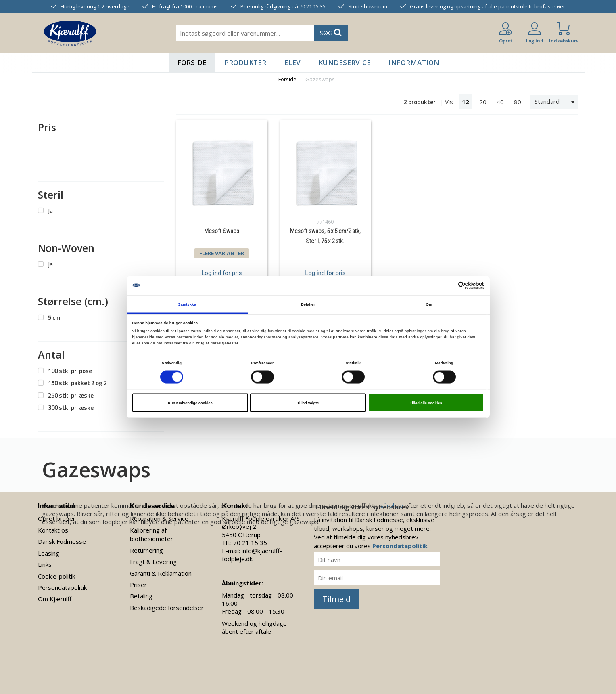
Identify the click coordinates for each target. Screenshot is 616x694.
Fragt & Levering (153, 562)
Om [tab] (429, 304)
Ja (50, 210)
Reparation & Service (159, 518)
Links (45, 564)
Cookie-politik (56, 576)
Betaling (141, 596)
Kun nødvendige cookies (190, 403)
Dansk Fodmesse (62, 541)
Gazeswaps (320, 79)
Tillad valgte (308, 403)
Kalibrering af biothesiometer (151, 534)
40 (500, 102)
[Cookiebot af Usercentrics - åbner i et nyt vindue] (448, 286)
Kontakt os (53, 530)
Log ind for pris (221, 273)
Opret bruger (57, 518)
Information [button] (414, 62)
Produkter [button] (245, 62)
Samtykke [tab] (187, 304)
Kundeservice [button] (345, 62)
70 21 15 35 (250, 543)
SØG (331, 32)
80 (518, 102)
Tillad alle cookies (426, 403)
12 (466, 102)
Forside (192, 62)
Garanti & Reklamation (161, 573)
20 (483, 102)
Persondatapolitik (62, 587)
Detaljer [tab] (308, 304)
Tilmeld (336, 599)
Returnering (146, 550)
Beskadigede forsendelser (167, 608)
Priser (138, 585)
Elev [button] (292, 62)
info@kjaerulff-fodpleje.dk (252, 555)
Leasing (49, 553)
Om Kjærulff (55, 599)
